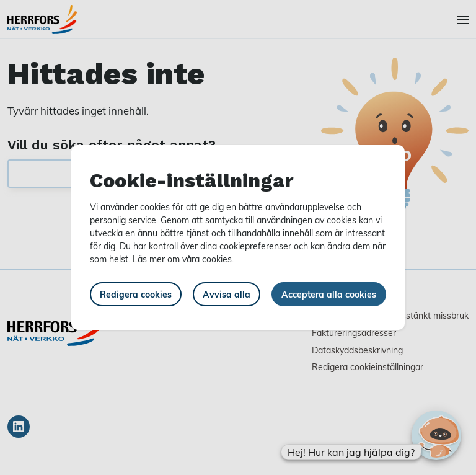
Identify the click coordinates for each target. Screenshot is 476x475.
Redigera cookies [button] (136, 294)
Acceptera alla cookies (329, 294)
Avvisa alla (227, 294)
